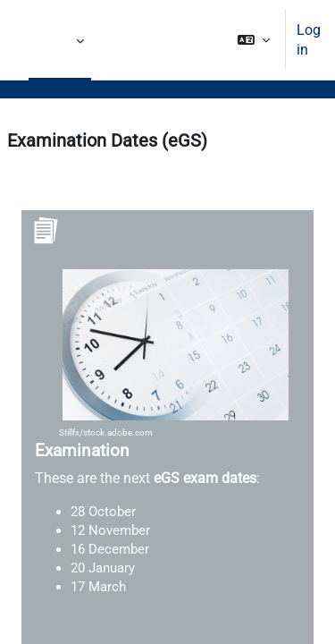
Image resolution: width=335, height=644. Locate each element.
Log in (309, 40)
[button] (254, 40)
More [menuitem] (60, 40)
